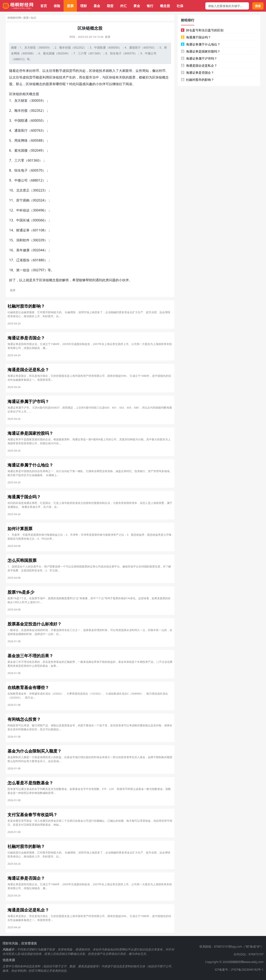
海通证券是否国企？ (198, 72)
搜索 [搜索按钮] (258, 6)
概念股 (165, 6)
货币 (72, 71)
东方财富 (30, 47)
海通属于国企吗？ (196, 37)
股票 (70, 6)
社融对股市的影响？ (198, 80)
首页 (44, 6)
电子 (119, 53)
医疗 (138, 47)
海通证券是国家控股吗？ (201, 51)
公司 (154, 53)
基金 (97, 6)
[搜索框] (227, 6)
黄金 (137, 6)
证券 (26, 230)
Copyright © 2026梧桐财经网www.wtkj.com (234, 962)
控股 (68, 47)
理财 (84, 6)
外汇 (123, 6)
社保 (180, 6)
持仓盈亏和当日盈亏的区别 (202, 30)
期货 (110, 6)
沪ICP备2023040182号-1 (247, 970)
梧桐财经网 (14, 18)
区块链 (94, 71)
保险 (57, 6)
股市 (89, 77)
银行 (150, 6)
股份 (26, 260)
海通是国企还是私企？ (199, 65)
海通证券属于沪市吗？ (199, 58)
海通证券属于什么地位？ (201, 44)
